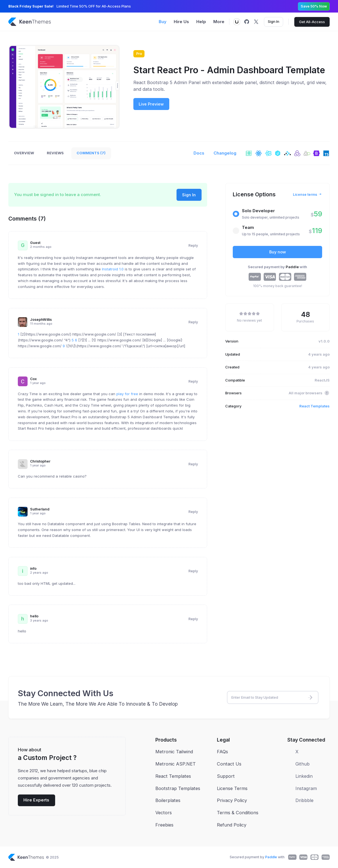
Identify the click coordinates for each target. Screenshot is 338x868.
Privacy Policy (232, 800)
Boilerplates (168, 800)
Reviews (55, 153)
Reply (193, 245)
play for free (127, 394)
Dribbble (304, 800)
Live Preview (151, 104)
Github (303, 764)
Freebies (164, 825)
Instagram (306, 788)
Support (226, 776)
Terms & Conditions (238, 813)
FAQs (222, 752)
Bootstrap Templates (178, 788)
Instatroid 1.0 (113, 269)
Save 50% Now (314, 6)
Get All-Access (312, 22)
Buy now (278, 252)
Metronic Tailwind (174, 752)
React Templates (314, 406)
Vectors (164, 813)
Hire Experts (36, 800)
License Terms (232, 788)
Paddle (293, 267)
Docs (199, 153)
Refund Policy (232, 825)
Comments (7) (91, 153)
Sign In (274, 21)
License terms (308, 195)
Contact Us (229, 764)
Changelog (225, 153)
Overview (24, 153)
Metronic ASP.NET (176, 764)
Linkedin (304, 776)
